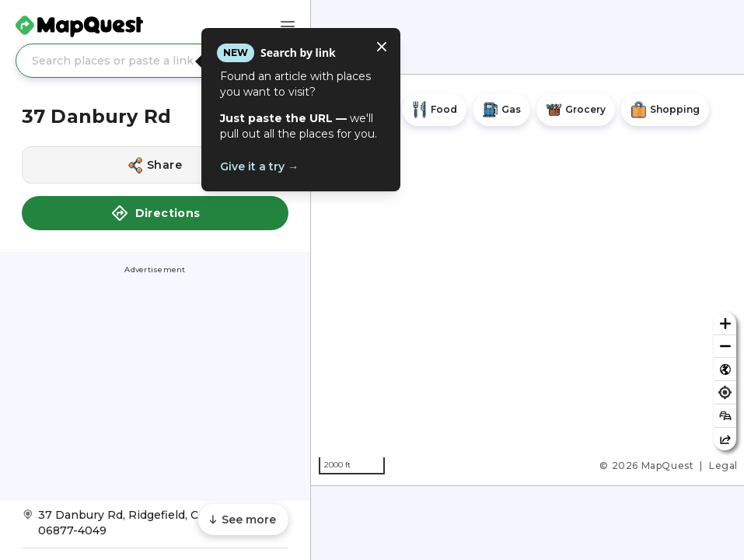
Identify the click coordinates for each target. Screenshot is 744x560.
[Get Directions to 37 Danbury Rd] (155, 528)
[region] (527, 280)
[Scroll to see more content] (243, 520)
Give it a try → (259, 166)
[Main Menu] (288, 26)
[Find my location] (725, 392)
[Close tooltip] (382, 47)
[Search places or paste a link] (155, 61)
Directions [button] (155, 213)
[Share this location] (155, 165)
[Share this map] (725, 439)
